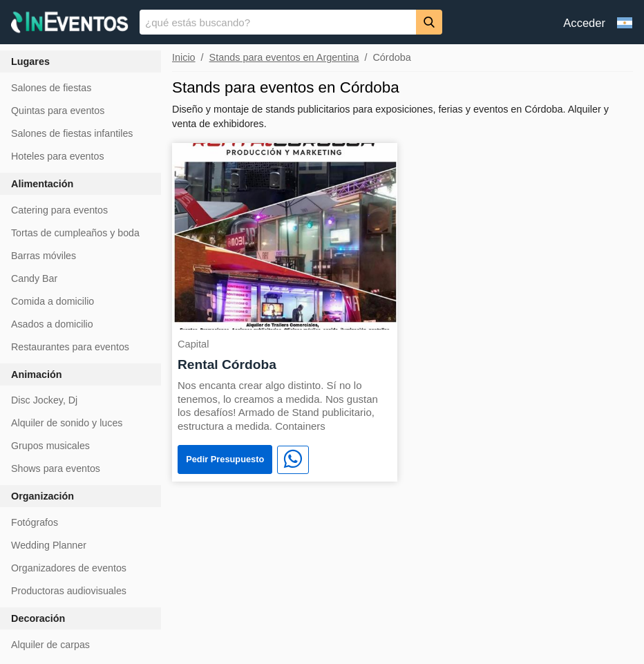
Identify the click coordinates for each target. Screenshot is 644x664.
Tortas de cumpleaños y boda (75, 233)
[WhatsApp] (293, 460)
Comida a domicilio (53, 301)
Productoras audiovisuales (69, 591)
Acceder (584, 23)
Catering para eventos (59, 210)
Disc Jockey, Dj (44, 400)
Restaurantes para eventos (70, 347)
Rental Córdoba (227, 364)
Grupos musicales (50, 446)
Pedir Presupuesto (225, 459)
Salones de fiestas (51, 88)
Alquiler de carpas (50, 645)
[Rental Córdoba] (285, 235)
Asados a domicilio (52, 324)
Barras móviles (44, 256)
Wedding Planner (49, 545)
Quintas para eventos (58, 111)
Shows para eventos (56, 468)
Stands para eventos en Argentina (284, 57)
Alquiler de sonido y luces (67, 423)
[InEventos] (70, 24)
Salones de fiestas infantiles (72, 133)
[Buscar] (429, 22)
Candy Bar (34, 278)
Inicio (184, 57)
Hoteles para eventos (58, 156)
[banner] (322, 22)
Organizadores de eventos (69, 568)
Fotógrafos (35, 522)
